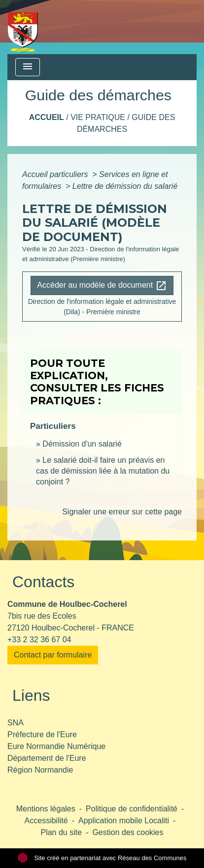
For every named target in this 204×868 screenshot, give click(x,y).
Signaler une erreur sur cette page (122, 512)
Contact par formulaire (53, 655)
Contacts (43, 582)
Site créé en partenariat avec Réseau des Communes (102, 858)
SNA (16, 723)
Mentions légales (46, 809)
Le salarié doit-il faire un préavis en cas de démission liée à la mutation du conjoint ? (103, 471)
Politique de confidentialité (132, 809)
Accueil (47, 117)
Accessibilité (46, 821)
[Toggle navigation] (28, 67)
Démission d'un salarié (82, 444)
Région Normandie (40, 770)
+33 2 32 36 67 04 (39, 640)
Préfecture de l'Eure (42, 734)
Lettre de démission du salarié (125, 186)
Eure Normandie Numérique (56, 746)
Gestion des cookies (128, 832)
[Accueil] (23, 27)
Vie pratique (98, 117)
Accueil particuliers (56, 174)
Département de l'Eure (47, 758)
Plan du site (61, 832)
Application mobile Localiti (124, 821)
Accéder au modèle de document (102, 286)
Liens (31, 695)
